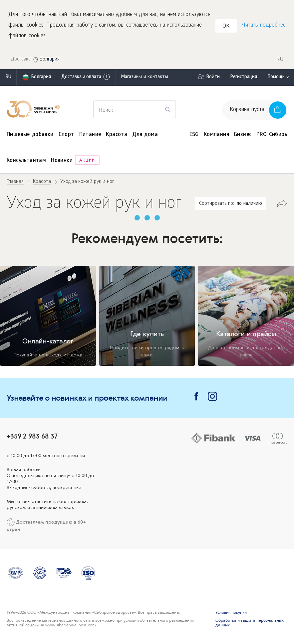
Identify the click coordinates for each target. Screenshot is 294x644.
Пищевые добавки (30, 135)
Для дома (145, 135)
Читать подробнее (264, 25)
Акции (87, 161)
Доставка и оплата (86, 77)
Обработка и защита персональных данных (250, 623)
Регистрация (244, 77)
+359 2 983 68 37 (32, 436)
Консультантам (26, 161)
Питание (90, 135)
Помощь (276, 77)
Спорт (66, 135)
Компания (216, 135)
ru (8, 77)
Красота (117, 135)
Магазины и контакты (145, 77)
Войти (213, 77)
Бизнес (243, 135)
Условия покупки (231, 612)
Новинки (62, 161)
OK (226, 26)
